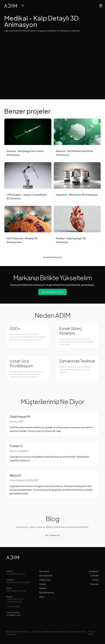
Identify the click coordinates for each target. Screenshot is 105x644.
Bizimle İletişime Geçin (52, 292)
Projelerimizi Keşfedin (53, 257)
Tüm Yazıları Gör (52, 535)
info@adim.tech (13, 615)
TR (23, 6)
